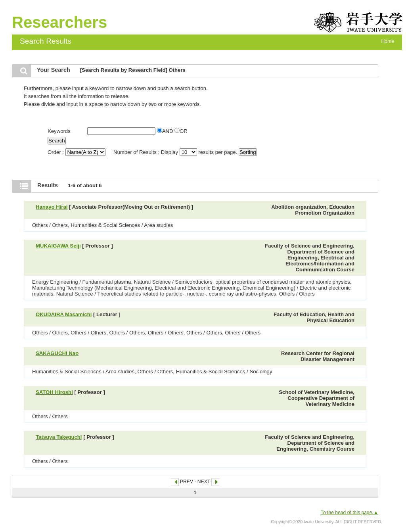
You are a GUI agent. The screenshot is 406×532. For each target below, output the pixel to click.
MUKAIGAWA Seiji (58, 246)
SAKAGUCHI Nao (57, 353)
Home (388, 41)
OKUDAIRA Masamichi (64, 314)
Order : (77, 152)
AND (166, 131)
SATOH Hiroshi (54, 392)
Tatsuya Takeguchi (59, 437)
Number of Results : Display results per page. (176, 152)
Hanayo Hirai (52, 207)
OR (181, 131)
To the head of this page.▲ (350, 513)
